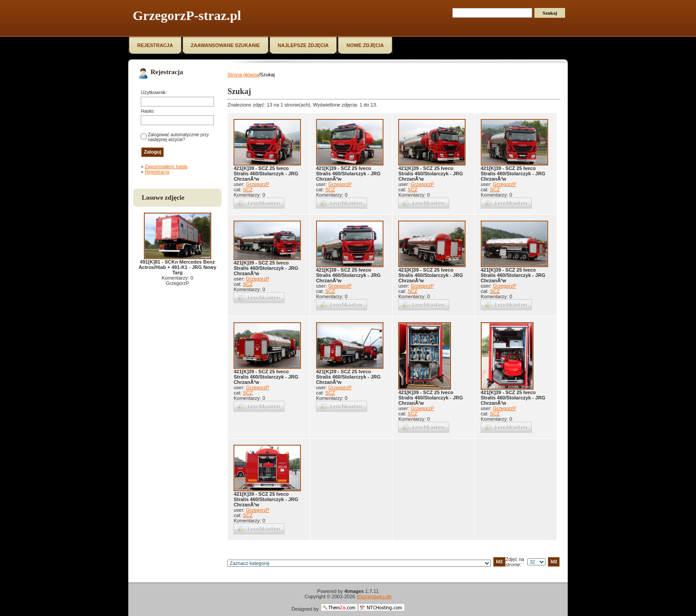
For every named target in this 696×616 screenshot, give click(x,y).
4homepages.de (374, 596)
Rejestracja (157, 172)
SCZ (248, 190)
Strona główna (243, 75)
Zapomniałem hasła (166, 166)
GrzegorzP (258, 184)
